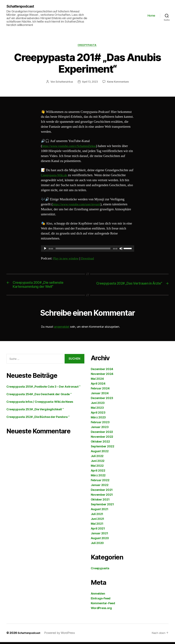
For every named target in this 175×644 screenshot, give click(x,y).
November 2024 (102, 376)
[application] (88, 249)
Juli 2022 (97, 458)
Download (90, 259)
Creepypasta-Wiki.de (55, 176)
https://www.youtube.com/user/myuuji (79, 205)
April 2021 (98, 531)
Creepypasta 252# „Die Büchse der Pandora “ (38, 419)
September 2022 (103, 448)
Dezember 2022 (102, 434)
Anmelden (98, 596)
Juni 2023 (98, 405)
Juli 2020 (97, 545)
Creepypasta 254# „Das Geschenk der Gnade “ (39, 396)
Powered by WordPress (61, 635)
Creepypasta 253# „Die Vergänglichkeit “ (35, 411)
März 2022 (98, 477)
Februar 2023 (100, 424)
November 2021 (102, 497)
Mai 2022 (97, 468)
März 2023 (98, 419)
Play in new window (67, 259)
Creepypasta (87, 46)
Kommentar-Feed (103, 605)
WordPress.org (101, 610)
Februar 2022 (100, 482)
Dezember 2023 (102, 400)
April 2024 (98, 386)
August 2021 (100, 511)
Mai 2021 (97, 526)
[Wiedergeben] (45, 249)
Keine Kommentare (119, 83)
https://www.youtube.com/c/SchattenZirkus (71, 147)
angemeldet (62, 329)
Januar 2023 (100, 429)
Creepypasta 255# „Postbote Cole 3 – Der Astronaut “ (43, 389)
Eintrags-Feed (101, 600)
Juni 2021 (98, 521)
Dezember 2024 (102, 371)
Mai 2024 (97, 381)
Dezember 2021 (102, 492)
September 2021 (102, 506)
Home (151, 16)
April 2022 (98, 473)
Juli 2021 (97, 516)
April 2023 (98, 415)
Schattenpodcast (22, 6)
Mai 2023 (97, 410)
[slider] (83, 249)
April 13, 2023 (90, 83)
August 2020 (100, 540)
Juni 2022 (98, 463)
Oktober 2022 (100, 444)
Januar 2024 (100, 395)
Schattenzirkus (63, 83)
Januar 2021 (99, 535)
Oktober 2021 (100, 502)
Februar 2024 (100, 390)
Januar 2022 (100, 487)
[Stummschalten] (121, 249)
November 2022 (102, 439)
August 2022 (100, 453)
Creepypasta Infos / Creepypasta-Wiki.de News (40, 404)
